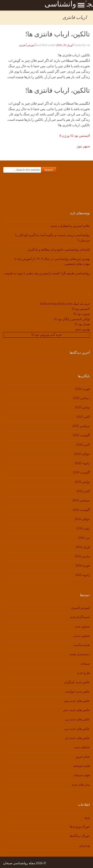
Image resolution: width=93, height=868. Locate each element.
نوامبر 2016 (82, 482)
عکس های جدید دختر (76, 710)
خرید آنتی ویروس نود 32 (46, 335)
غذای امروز (83, 757)
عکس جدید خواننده (78, 692)
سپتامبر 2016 (81, 500)
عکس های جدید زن (78, 719)
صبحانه (85, 664)
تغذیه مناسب (82, 645)
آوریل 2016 (83, 547)
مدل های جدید (81, 785)
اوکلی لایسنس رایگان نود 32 (72, 319)
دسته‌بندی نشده (80, 654)
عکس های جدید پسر (77, 701)
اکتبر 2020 (83, 445)
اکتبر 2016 (83, 491)
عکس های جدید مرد (77, 729)
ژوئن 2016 (83, 528)
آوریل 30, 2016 (64, 45)
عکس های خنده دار (77, 738)
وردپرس (85, 845)
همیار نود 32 (82, 324)
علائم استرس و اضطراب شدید (70, 226)
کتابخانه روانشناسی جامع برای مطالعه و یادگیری (59, 250)
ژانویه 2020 (82, 463)
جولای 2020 (82, 454)
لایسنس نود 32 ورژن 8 (75, 136)
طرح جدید (83, 673)
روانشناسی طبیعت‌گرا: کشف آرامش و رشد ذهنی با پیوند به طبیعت (47, 273)
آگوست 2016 (81, 510)
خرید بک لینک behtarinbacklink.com (65, 304)
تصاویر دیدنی (82, 636)
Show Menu (81, 5)
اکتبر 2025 (83, 417)
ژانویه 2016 (83, 575)
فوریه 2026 (82, 389)
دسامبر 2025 (81, 398)
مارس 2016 (82, 556)
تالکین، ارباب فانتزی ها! (58, 34)
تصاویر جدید (82, 627)
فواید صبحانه (82, 775)
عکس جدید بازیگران (77, 682)
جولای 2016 (82, 519)
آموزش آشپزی (27, 45)
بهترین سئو (83, 329)
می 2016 (84, 538)
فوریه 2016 (83, 566)
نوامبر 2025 (82, 407)
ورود (87, 817)
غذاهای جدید (82, 747)
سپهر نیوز (83, 146)
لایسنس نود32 (81, 309)
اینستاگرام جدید (80, 617)
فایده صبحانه (82, 766)
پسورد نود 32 (82, 314)
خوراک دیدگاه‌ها (80, 836)
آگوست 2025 (81, 435)
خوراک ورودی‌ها (80, 827)
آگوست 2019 (81, 473)
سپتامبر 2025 (81, 426)
